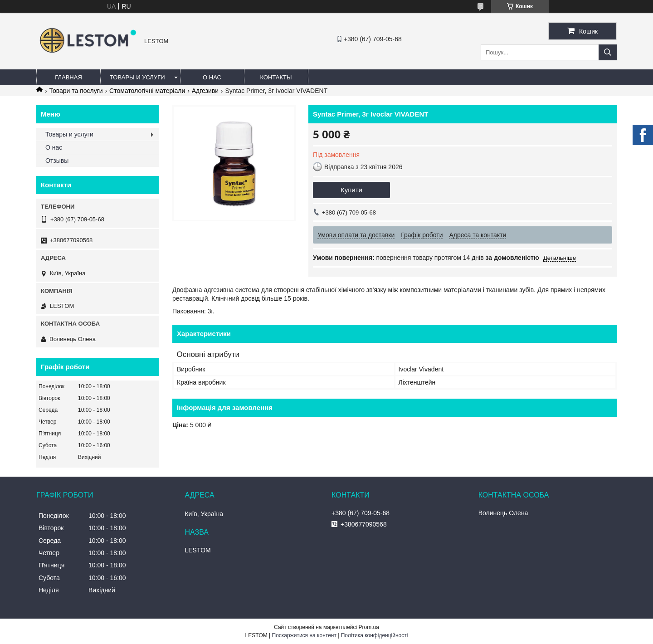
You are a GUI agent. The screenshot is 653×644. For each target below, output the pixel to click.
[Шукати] (608, 52)
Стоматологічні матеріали (147, 91)
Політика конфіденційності (375, 635)
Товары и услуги (137, 77)
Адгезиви (205, 91)
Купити (351, 190)
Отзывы (57, 161)
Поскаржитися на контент (304, 635)
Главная (68, 77)
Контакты (276, 77)
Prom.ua (369, 627)
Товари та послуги (76, 91)
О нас (212, 77)
